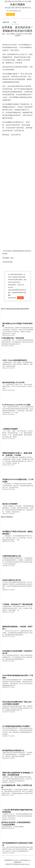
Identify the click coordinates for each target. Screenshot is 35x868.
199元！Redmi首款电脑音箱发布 (15, 360)
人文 (23, 1)
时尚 (16, 1)
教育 (26, 8)
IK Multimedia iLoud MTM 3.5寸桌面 (16, 405)
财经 (13, 8)
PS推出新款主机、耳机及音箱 (13, 338)
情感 (20, 1)
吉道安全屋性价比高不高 (12, 580)
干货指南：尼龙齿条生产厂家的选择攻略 (17, 604)
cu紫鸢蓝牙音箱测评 (10, 429)
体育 (6, 8)
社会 (13, 1)
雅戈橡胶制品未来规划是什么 (13, 750)
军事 (16, 8)
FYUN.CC (17, 860)
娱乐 (10, 8)
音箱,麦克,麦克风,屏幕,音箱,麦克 (16, 309)
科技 (20, 8)
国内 (6, 1)
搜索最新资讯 (10, 14)
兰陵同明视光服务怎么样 (12, 556)
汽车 (26, 1)
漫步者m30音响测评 (10, 504)
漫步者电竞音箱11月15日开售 (13, 383)
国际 (10, 1)
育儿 (30, 8)
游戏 (23, 8)
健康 (30, 1)
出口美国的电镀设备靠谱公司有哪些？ (17, 726)
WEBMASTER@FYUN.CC (22, 864)
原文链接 (20, 298)
